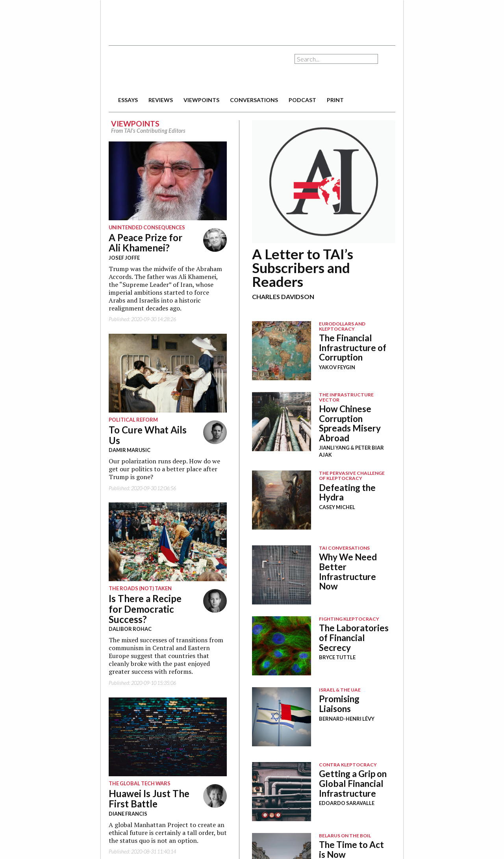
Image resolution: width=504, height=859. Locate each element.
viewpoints (201, 100)
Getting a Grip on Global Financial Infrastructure (353, 783)
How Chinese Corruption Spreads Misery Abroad (350, 423)
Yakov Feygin (337, 367)
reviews (161, 100)
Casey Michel (337, 507)
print (335, 100)
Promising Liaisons (339, 704)
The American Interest (164, 70)
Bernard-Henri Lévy (347, 719)
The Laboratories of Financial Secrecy (354, 638)
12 (324, 182)
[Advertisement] (252, 20)
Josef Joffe (124, 258)
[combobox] (336, 59)
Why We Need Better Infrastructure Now (348, 572)
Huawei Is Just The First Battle (149, 799)
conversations (254, 100)
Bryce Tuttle (337, 657)
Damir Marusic (130, 450)
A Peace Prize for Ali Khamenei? (145, 243)
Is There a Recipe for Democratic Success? (145, 609)
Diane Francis (128, 814)
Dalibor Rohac (130, 629)
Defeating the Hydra (347, 493)
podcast (302, 100)
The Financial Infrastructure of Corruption (353, 348)
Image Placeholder (282, 351)
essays (128, 100)
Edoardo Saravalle (347, 803)
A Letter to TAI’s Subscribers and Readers (303, 268)
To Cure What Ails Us (148, 435)
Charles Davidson (283, 297)
